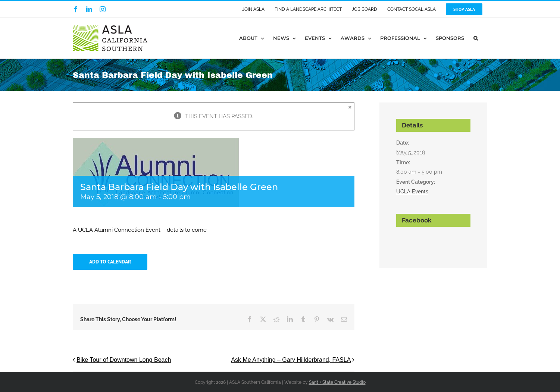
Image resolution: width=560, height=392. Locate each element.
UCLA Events (412, 192)
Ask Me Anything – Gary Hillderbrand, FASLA (291, 360)
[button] (476, 38)
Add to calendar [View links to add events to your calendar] (110, 262)
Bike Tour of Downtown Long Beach (124, 360)
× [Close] (350, 107)
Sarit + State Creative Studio (337, 382)
